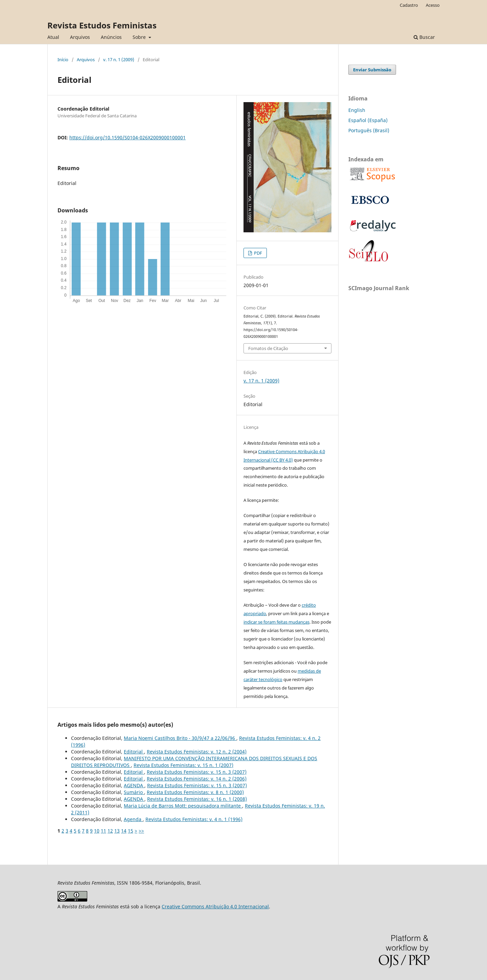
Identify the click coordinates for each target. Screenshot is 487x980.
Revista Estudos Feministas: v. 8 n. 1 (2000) (195, 792)
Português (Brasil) (369, 130)
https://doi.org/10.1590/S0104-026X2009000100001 (127, 137)
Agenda (133, 819)
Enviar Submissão (372, 70)
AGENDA (134, 785)
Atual (53, 37)
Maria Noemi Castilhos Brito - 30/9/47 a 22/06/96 (180, 738)
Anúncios (111, 37)
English (357, 110)
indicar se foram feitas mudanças (276, 622)
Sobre (140, 37)
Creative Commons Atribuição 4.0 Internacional (215, 906)
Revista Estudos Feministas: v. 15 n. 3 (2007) (197, 772)
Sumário (134, 792)
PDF (258, 253)
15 (131, 831)
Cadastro (409, 5)
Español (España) (368, 120)
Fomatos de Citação (268, 348)
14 (124, 831)
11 (103, 831)
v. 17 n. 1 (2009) (119, 60)
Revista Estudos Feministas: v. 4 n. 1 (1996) (194, 819)
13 (117, 831)
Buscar (424, 37)
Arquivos (80, 37)
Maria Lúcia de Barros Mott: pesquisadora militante (183, 806)
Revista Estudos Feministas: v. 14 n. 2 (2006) (197, 779)
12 (110, 831)
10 (97, 831)
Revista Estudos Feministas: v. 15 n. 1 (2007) (183, 765)
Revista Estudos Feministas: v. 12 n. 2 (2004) (197, 752)
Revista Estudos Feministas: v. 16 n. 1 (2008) (197, 799)
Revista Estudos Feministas (102, 25)
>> (141, 831)
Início (63, 60)
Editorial (134, 752)
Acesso (433, 5)
